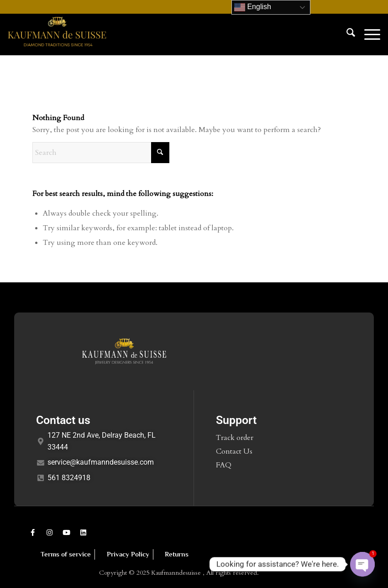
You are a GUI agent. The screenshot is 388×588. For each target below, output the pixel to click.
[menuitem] (346, 34)
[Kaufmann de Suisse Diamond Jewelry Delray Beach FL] (57, 34)
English (253, 7)
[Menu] (368, 34)
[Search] (346, 34)
